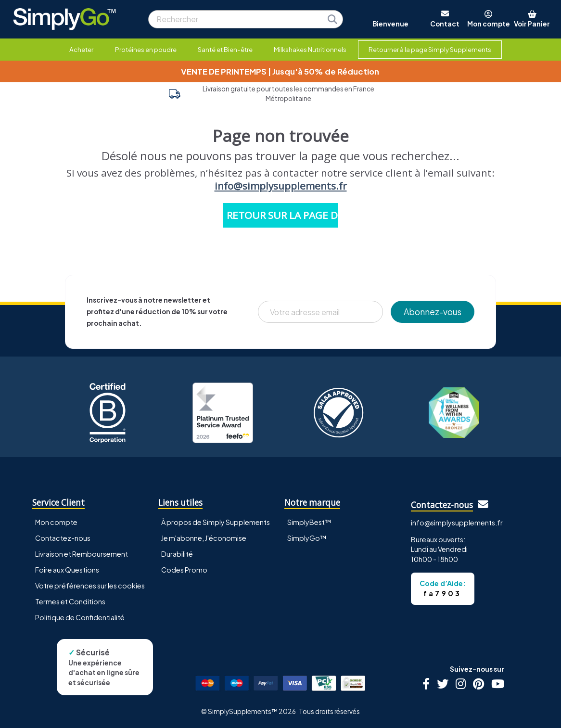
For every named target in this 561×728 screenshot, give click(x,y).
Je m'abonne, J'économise (204, 538)
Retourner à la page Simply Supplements (430, 49)
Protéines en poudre (146, 49)
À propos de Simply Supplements (216, 522)
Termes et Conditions (70, 601)
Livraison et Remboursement (82, 554)
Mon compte (56, 522)
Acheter (81, 49)
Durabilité (177, 554)
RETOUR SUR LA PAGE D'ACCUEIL (282, 215)
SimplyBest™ (309, 522)
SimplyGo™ (307, 538)
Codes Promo (184, 570)
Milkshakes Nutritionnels (310, 49)
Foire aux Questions (67, 570)
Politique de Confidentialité (80, 617)
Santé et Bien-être (225, 49)
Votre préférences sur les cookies (90, 586)
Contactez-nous (63, 538)
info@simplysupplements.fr (281, 186)
